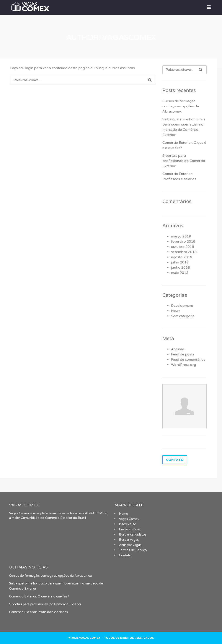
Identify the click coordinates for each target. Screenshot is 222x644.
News (176, 311)
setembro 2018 (184, 252)
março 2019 (181, 236)
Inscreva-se (128, 524)
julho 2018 (180, 262)
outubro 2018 (183, 247)
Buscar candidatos (133, 535)
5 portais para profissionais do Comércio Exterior (184, 161)
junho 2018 (180, 268)
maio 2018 (180, 273)
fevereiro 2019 (183, 242)
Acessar (178, 349)
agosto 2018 (182, 257)
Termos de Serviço (133, 550)
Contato (125, 555)
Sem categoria (183, 316)
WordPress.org (184, 365)
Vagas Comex (129, 519)
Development (182, 306)
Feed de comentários (188, 360)
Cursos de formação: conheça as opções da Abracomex (181, 106)
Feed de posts (183, 354)
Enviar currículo (130, 529)
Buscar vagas (129, 540)
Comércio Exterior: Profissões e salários (38, 612)
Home (124, 514)
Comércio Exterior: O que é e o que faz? (39, 596)
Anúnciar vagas (130, 545)
